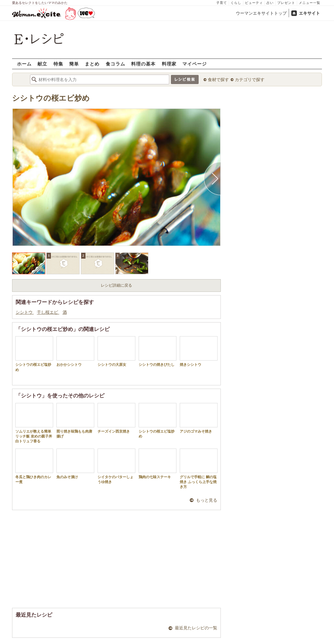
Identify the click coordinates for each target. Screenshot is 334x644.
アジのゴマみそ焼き (199, 418)
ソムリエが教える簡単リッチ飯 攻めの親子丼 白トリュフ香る (36, 423)
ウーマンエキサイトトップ (261, 13)
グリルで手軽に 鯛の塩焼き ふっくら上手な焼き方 (199, 469)
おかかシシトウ (75, 351)
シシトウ (25, 312)
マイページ (195, 64)
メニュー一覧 (310, 3)
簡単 (74, 64)
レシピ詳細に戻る (116, 285)
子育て (222, 3)
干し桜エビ (48, 312)
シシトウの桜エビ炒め (51, 98)
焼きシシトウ (199, 351)
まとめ (92, 64)
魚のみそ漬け (75, 464)
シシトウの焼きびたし (158, 351)
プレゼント (286, 3)
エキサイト (309, 13)
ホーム (24, 64)
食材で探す (218, 80)
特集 (58, 64)
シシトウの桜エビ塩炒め (34, 354)
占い (270, 3)
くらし (236, 3)
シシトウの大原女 (116, 351)
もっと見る (207, 500)
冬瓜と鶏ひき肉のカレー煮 (34, 466)
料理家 (169, 64)
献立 (42, 64)
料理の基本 (143, 64)
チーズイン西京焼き (116, 418)
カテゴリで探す (250, 80)
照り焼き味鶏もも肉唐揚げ (75, 421)
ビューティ (254, 3)
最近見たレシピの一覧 (196, 628)
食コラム (115, 64)
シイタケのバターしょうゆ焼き (116, 466)
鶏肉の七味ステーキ (158, 464)
